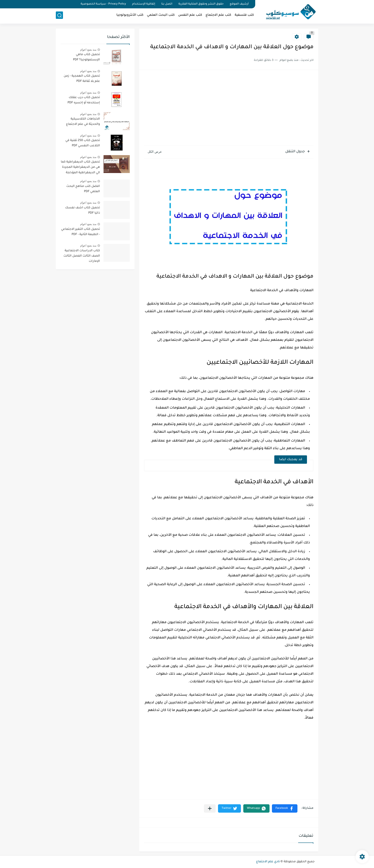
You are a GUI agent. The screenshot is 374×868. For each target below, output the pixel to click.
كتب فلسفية (244, 16)
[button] (285, 808)
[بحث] (59, 16)
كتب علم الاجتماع (218, 16)
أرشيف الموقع (239, 4)
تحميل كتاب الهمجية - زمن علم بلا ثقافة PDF (82, 79)
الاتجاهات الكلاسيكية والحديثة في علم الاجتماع (83, 122)
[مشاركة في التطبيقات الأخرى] (210, 808)
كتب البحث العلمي (161, 16)
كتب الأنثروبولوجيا (130, 16)
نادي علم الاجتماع (268, 862)
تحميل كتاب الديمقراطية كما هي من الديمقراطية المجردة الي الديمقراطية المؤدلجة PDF (80, 168)
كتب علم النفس (190, 16)
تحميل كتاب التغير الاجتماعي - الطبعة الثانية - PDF (81, 232)
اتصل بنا (167, 4)
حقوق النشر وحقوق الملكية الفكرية (201, 4)
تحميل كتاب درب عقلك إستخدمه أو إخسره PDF (84, 100)
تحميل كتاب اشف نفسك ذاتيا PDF (83, 210)
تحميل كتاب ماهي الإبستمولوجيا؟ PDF (86, 57)
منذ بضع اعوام (88, 50)
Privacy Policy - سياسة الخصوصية (103, 4)
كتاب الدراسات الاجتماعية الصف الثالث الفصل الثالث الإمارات (82, 256)
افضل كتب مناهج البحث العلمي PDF (83, 189)
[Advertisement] (229, 108)
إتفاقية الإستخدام (144, 4)
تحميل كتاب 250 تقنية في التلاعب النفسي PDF (83, 143)
